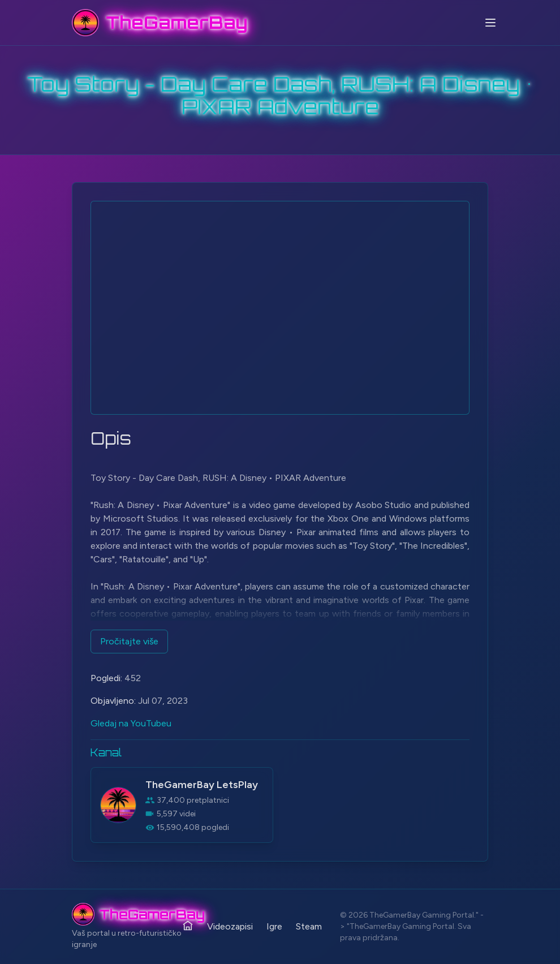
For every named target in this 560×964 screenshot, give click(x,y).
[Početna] (188, 926)
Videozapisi (230, 926)
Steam (309, 926)
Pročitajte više (129, 641)
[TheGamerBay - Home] (160, 23)
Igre (274, 926)
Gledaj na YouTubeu (131, 723)
